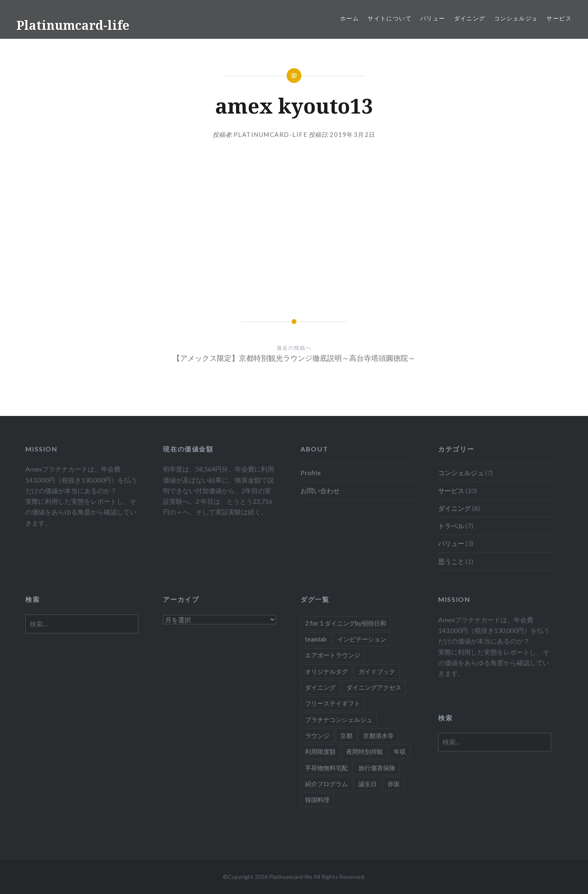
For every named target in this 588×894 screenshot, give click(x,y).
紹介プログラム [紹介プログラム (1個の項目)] (326, 784)
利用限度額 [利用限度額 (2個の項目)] (320, 751)
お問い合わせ (320, 491)
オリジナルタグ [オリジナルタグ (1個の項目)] (326, 671)
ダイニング (470, 18)
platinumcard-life (271, 134)
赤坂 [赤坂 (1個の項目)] (394, 784)
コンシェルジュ (516, 18)
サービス (559, 18)
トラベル (451, 526)
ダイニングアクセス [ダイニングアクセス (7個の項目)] (374, 687)
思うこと (451, 561)
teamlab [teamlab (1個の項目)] (316, 639)
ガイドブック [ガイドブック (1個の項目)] (377, 671)
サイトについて (390, 18)
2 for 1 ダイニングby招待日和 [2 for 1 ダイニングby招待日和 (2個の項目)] (346, 623)
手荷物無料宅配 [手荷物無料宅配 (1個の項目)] (326, 768)
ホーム (350, 18)
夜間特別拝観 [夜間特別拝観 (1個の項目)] (365, 751)
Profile (311, 473)
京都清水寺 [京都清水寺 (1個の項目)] (378, 735)
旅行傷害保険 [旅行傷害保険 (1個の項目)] (377, 768)
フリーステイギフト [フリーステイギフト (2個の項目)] (333, 703)
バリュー (433, 18)
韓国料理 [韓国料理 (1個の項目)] (317, 800)
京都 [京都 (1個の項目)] (346, 735)
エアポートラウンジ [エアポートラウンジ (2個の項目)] (333, 655)
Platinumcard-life (73, 25)
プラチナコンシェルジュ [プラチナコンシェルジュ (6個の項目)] (339, 720)
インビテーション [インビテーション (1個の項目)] (362, 639)
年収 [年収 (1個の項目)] (400, 751)
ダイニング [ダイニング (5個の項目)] (320, 687)
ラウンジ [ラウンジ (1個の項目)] (317, 735)
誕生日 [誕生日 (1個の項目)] (368, 784)
